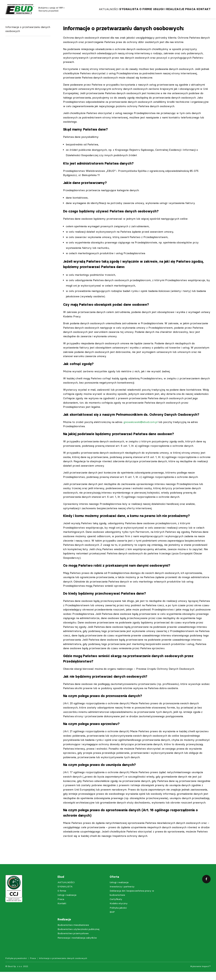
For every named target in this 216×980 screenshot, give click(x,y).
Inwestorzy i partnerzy (122, 895)
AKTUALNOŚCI (86, 12)
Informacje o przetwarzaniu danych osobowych (28, 40)
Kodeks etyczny (119, 912)
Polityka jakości (118, 916)
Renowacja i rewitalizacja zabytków (77, 946)
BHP (112, 920)
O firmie (132, 12)
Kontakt (204, 12)
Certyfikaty (116, 907)
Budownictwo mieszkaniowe (73, 933)
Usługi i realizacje (160, 12)
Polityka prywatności (16, 966)
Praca (186, 12)
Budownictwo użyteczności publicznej (78, 937)
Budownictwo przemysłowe (73, 942)
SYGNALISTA (111, 12)
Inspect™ (206, 974)
